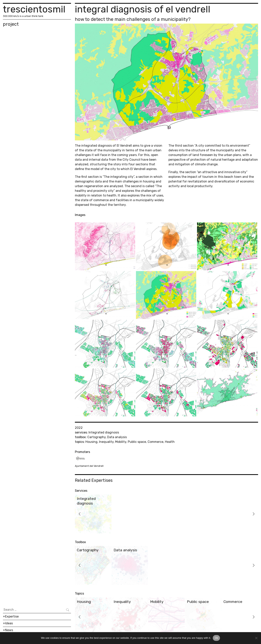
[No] (256, 638)
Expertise (12, 616)
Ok (216, 638)
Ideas (9, 623)
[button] (79, 514)
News (9, 630)
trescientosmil (34, 9)
